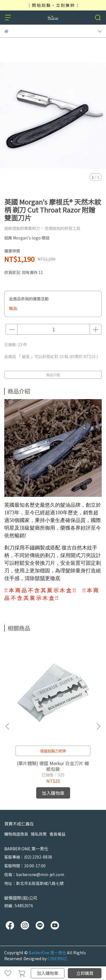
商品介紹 (53, 375)
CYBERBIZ (57, 958)
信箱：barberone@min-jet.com (34, 874)
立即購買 (85, 973)
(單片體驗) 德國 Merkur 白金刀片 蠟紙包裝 (53, 766)
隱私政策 (39, 834)
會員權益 (57, 834)
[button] (98, 726)
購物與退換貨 (16, 834)
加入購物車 (48, 973)
